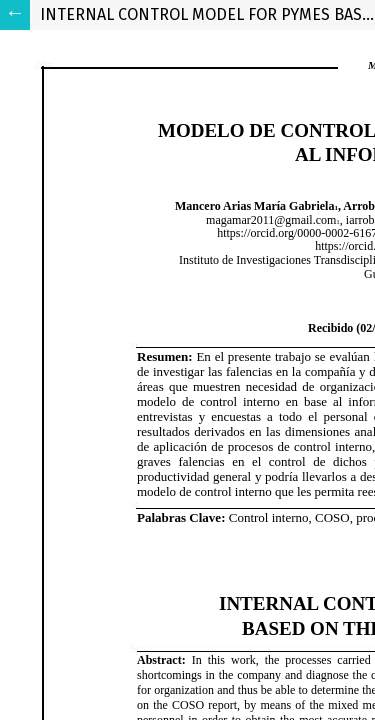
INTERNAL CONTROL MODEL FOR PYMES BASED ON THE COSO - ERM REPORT (207, 14)
